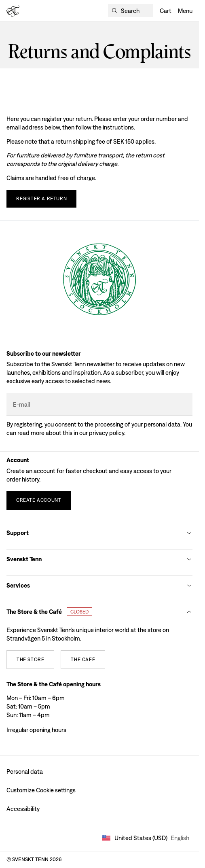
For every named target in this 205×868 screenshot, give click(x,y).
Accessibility (23, 809)
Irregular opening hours (36, 730)
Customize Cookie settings (41, 790)
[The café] (83, 660)
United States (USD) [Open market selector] (146, 838)
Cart (166, 11)
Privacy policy (107, 433)
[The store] (30, 660)
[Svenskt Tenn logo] (13, 11)
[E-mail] (99, 404)
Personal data (25, 771)
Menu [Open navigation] (185, 11)
